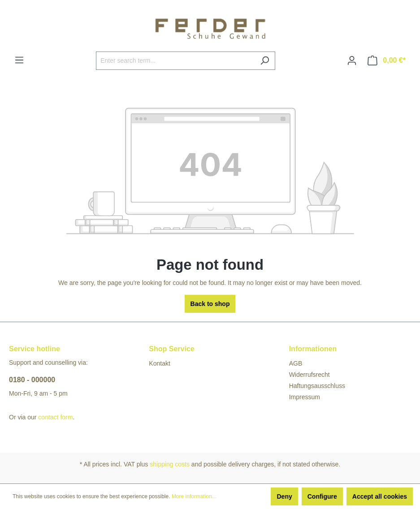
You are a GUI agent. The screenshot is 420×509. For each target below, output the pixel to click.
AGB (296, 363)
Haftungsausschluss (317, 386)
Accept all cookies (380, 496)
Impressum (305, 397)
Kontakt (159, 363)
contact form (55, 417)
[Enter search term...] (175, 61)
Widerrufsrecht (310, 375)
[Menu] (19, 60)
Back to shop (210, 304)
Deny (284, 496)
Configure (322, 496)
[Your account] (352, 60)
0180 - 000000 (32, 380)
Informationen (313, 349)
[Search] (265, 61)
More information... (194, 496)
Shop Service (171, 349)
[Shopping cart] (387, 60)
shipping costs (170, 464)
